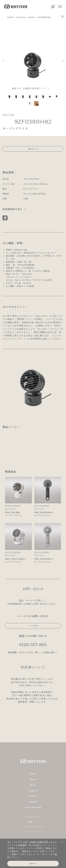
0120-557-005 (33, 644)
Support (33, 802)
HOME (10, 17)
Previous (3, 61)
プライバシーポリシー (33, 826)
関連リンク (33, 822)
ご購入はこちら (33, 149)
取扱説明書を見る (13, 209)
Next (63, 61)
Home (33, 774)
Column (33, 796)
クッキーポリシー (42, 854)
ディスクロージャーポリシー (33, 831)
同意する (33, 864)
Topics (33, 779)
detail (32, 17)
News (33, 785)
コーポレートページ (33, 817)
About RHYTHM (33, 807)
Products (33, 791)
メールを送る (33, 626)
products (21, 17)
